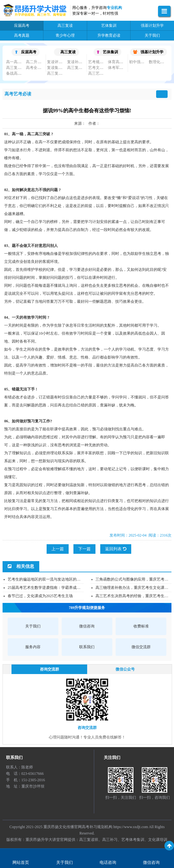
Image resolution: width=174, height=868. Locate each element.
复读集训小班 (58, 68)
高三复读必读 (58, 73)
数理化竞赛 (158, 62)
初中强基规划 (140, 62)
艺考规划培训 (100, 62)
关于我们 (64, 862)
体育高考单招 (119, 62)
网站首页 (21, 862)
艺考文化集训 (100, 68)
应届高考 (26, 52)
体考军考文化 (119, 68)
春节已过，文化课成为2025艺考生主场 (40, 596)
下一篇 (84, 549)
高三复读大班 (79, 68)
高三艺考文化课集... (105, 73)
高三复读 (68, 52)
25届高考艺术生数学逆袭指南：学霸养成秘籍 (46, 588)
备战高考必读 (18, 73)
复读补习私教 (79, 62)
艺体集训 (107, 52)
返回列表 (116, 549)
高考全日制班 (37, 68)
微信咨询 (151, 862)
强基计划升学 (148, 52)
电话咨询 (108, 862)
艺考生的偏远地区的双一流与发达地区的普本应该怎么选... (57, 579)
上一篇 (58, 549)
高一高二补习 (18, 62)
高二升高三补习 (39, 62)
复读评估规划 (58, 62)
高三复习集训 (18, 68)
